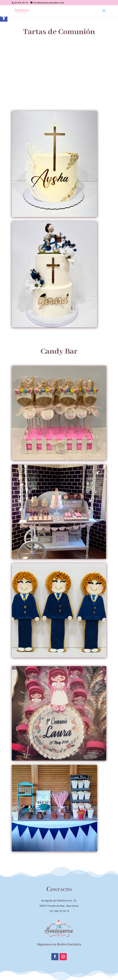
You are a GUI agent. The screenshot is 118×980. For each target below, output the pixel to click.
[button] (4, 18)
